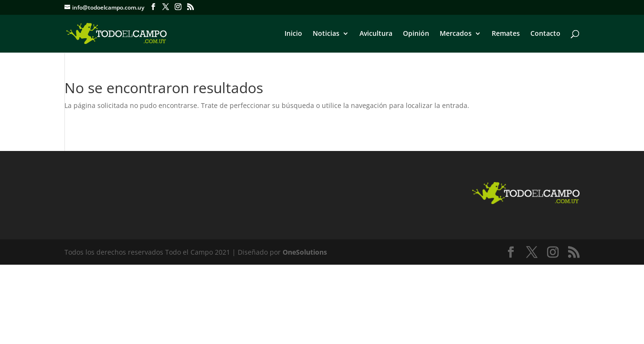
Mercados (456, 34)
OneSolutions (305, 252)
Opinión (416, 34)
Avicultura (376, 34)
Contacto (545, 34)
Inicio (293, 34)
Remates (506, 34)
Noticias (326, 34)
